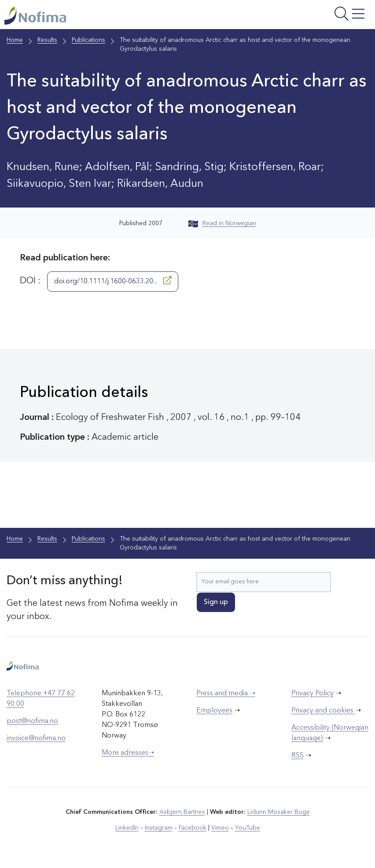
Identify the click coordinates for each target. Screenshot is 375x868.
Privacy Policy (312, 694)
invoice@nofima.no (36, 738)
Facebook (193, 828)
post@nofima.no (32, 721)
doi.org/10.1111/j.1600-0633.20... (113, 281)
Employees (214, 711)
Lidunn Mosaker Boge (279, 812)
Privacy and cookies (323, 711)
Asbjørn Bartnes (182, 812)
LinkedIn (127, 828)
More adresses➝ (128, 753)
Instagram (159, 828)
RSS (298, 756)
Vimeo (220, 828)
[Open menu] (307, 17)
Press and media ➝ (226, 694)
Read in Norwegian (222, 223)
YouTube (248, 828)
